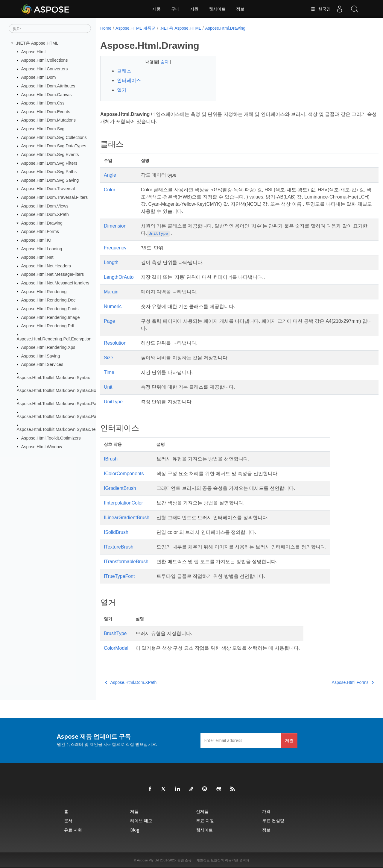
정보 (240, 9)
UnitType (113, 402)
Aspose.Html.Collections (45, 60)
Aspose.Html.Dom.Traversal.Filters (55, 197)
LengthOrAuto (119, 277)
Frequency (115, 248)
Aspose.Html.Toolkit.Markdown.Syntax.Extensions (64, 390)
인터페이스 (129, 80)
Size (108, 358)
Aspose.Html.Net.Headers (46, 266)
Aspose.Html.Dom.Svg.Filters (49, 163)
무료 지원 (205, 821)
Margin (111, 292)
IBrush (111, 459)
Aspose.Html (34, 51)
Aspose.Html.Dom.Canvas (47, 94)
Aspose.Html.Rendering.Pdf (48, 326)
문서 (68, 821)
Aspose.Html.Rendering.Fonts (50, 309)
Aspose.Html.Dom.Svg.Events (50, 154)
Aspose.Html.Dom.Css (43, 103)
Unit (108, 387)
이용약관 (232, 860)
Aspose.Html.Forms (40, 231)
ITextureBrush (119, 547)
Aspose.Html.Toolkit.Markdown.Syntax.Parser (60, 403)
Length (111, 262)
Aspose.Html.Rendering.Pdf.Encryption (54, 339)
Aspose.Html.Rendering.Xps (48, 347)
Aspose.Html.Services (42, 364)
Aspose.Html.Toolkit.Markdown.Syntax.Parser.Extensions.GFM (77, 416)
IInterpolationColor (123, 503)
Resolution (115, 343)
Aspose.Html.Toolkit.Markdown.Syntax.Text (58, 429)
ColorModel (116, 648)
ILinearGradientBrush (127, 518)
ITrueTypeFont (119, 576)
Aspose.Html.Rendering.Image (51, 317)
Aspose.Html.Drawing (42, 223)
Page (109, 321)
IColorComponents (124, 474)
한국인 (320, 9)
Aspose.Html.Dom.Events (46, 112)
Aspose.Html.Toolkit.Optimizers (51, 438)
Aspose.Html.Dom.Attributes (48, 86)
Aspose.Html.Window (42, 446)
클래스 (124, 71)
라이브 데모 (141, 821)
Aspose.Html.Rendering (44, 291)
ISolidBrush (116, 532)
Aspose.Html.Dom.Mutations (48, 120)
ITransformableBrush (126, 562)
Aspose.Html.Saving (41, 356)
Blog (135, 830)
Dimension (115, 226)
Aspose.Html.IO (36, 240)
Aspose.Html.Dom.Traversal (48, 189)
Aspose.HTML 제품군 (136, 28)
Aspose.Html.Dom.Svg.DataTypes (54, 146)
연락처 (244, 860)
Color (110, 190)
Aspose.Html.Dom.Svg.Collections (54, 137)
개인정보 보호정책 (210, 860)
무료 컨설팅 (273, 821)
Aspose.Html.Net (37, 257)
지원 (194, 9)
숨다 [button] (161, 62)
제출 (289, 740)
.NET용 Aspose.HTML (37, 43)
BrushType (115, 633)
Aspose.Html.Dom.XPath (45, 214)
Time (109, 372)
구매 (175, 9)
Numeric (113, 306)
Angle (110, 175)
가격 (266, 811)
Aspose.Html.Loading (42, 249)
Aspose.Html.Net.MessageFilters (53, 274)
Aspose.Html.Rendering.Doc (48, 300)
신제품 (202, 811)
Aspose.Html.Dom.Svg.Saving (50, 180)
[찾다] (50, 28)
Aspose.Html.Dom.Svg (43, 129)
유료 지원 (73, 830)
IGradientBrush (120, 488)
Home (106, 28)
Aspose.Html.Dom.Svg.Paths (49, 172)
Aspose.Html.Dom (39, 77)
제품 (156, 9)
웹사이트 (217, 9)
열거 (122, 90)
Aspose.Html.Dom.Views (45, 206)
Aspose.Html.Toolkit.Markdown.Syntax (53, 378)
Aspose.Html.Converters (45, 69)
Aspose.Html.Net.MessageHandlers (55, 283)
